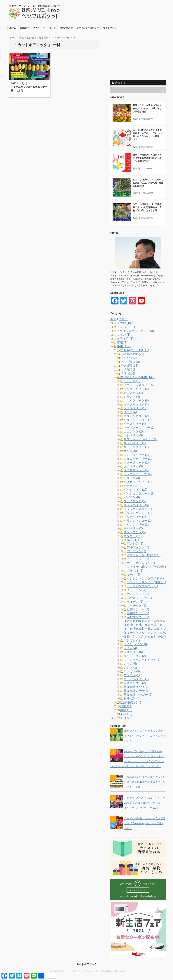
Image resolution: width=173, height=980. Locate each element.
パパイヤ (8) (132, 497)
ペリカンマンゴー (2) (138, 521)
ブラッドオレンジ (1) (138, 513)
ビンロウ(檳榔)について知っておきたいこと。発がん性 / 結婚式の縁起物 (148, 183)
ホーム (13, 28)
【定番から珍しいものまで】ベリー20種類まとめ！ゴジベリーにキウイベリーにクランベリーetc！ (145, 803)
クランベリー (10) (136, 408)
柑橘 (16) (130, 699)
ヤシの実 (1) (132, 640)
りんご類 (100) (130, 362)
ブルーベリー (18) (136, 517)
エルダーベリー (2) (136, 389)
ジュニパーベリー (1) (138, 459)
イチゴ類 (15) (129, 366)
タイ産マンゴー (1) (136, 470)
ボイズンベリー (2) (136, 525)
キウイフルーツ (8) (136, 401)
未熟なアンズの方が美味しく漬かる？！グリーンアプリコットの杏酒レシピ (145, 736)
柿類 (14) (126, 706)
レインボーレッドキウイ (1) (142, 660)
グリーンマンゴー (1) (138, 420)
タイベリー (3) (133, 466)
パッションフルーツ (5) (139, 494)
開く (113, 319)
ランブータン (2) (135, 656)
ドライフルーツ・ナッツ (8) (135, 331)
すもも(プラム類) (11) (135, 350)
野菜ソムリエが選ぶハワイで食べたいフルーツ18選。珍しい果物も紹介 (147, 108)
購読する (119, 83)
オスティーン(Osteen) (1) (144, 555)
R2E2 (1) (133, 540)
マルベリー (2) (133, 528)
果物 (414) (124, 346)
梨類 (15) (126, 714)
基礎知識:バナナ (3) (137, 691)
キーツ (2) (134, 575)
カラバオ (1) (135, 571)
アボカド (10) (133, 381)
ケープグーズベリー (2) (139, 428)
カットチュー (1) (138, 559)
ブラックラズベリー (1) (139, 509)
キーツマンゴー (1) (136, 404)
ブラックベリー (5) (136, 505)
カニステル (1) (133, 393)
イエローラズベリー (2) (139, 385)
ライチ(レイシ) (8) (136, 644)
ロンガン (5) (132, 671)
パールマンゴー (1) (139, 598)
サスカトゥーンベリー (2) (141, 439)
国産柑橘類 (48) (131, 702)
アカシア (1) (135, 544)
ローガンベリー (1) (136, 679)
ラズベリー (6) (133, 652)
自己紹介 (24, 28)
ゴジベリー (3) (133, 435)
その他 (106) (125, 323)
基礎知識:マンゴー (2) (138, 695)
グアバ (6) (130, 412)
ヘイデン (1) (135, 602)
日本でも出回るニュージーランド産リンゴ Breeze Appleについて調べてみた (145, 823)
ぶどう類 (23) (129, 358)
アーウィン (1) (137, 551)
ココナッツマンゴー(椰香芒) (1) (148, 582)
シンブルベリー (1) (136, 455)
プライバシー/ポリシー (88, 28)
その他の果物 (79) (132, 354)
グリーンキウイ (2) (136, 416)
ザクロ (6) (130, 451)
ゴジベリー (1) (127, 327)
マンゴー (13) (133, 536)
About (36, 28)
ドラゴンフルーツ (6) (138, 474)
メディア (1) (125, 339)
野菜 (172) (124, 718)
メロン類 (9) (128, 373)
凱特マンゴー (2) (138, 609)
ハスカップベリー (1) (138, 482)
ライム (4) (130, 648)
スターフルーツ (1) (136, 463)
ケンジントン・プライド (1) (145, 578)
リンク (52, 28)
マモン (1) (124, 335)
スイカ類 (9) (128, 370)
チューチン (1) (137, 590)
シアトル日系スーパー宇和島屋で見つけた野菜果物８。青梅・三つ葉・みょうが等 (147, 207)
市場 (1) (122, 342)
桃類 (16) (126, 710)
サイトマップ (110, 28)
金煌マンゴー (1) (138, 617)
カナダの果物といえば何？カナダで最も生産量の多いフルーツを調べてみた (147, 158)
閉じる (123, 319)
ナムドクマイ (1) (138, 594)
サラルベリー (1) (135, 443)
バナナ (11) (131, 486)
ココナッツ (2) (133, 432)
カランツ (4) (132, 397)
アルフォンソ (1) (138, 547)
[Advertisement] (138, 55)
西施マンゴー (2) (138, 613)
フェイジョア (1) (135, 501)
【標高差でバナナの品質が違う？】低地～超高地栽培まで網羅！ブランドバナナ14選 (145, 782)
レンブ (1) (130, 668)
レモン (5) (130, 664)
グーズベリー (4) (135, 424)
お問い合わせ (66, 28)
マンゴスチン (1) (135, 532)
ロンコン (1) (132, 675)
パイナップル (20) (136, 490)
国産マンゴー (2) (135, 683)
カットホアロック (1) (141, 563)
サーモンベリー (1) (136, 447)
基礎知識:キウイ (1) (137, 687)
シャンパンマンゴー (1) (142, 586)
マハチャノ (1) (137, 606)
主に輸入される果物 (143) (137, 377)
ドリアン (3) (132, 478)
